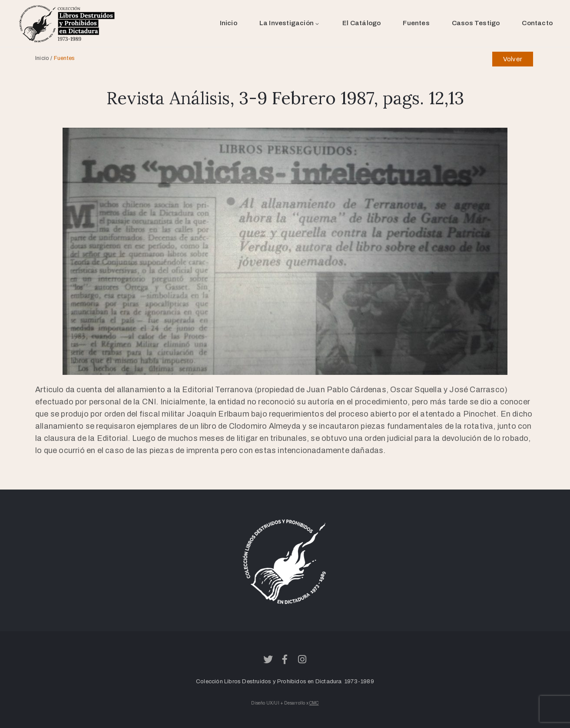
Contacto (537, 23)
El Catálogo (361, 23)
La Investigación (290, 23)
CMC (314, 703)
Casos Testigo (476, 23)
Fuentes (416, 23)
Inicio (229, 23)
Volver (513, 59)
